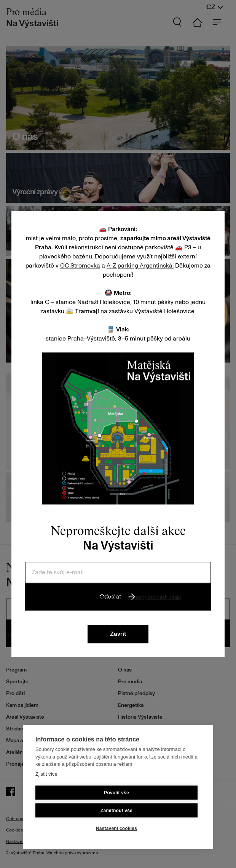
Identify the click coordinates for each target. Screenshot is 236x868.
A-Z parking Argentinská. (140, 266)
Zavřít (118, 634)
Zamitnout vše (116, 811)
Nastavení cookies (116, 828)
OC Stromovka (80, 266)
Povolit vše (116, 793)
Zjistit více (46, 774)
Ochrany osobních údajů (154, 597)
